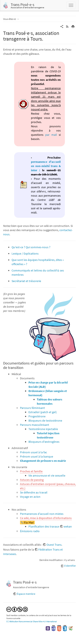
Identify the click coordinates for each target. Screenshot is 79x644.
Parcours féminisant (32, 408)
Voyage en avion (30, 497)
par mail (51, 135)
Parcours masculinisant (35, 425)
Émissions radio (30, 531)
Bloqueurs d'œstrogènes (44, 442)
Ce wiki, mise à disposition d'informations (46, 518)
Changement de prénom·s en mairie (43, 461)
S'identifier (68, 566)
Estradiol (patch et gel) (43, 412)
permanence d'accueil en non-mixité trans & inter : (46, 166)
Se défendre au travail (34, 492)
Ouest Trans (54, 545)
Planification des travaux (44, 526)
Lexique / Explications (25, 253)
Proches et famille (31, 471)
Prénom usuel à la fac (33, 452)
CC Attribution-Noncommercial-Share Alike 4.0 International (32, 621)
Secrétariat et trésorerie (26, 281)
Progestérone (37, 416)
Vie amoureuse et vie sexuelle (47, 475)
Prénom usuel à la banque (37, 456)
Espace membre (26, 594)
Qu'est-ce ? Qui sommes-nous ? (31, 247)
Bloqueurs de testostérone (45, 421)
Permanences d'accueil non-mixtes (42, 514)
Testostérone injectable (43, 429)
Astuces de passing (32, 480)
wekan (68, 526)
